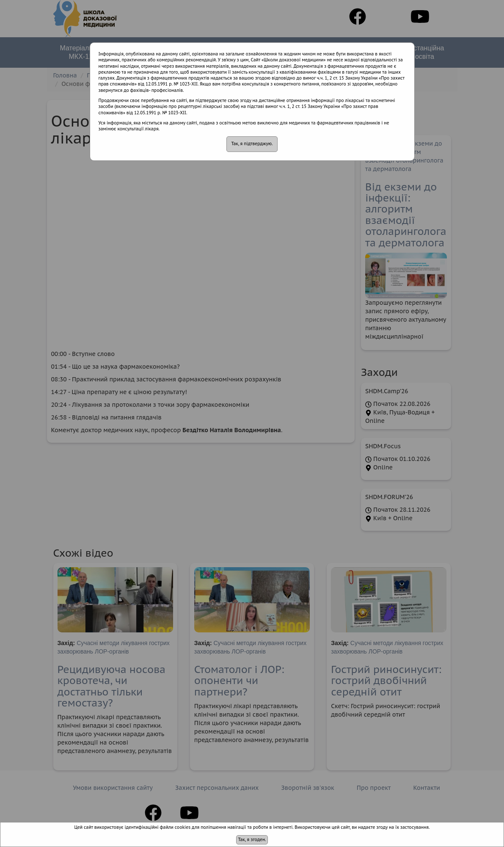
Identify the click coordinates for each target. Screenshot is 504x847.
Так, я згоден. (252, 840)
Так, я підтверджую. (252, 144)
